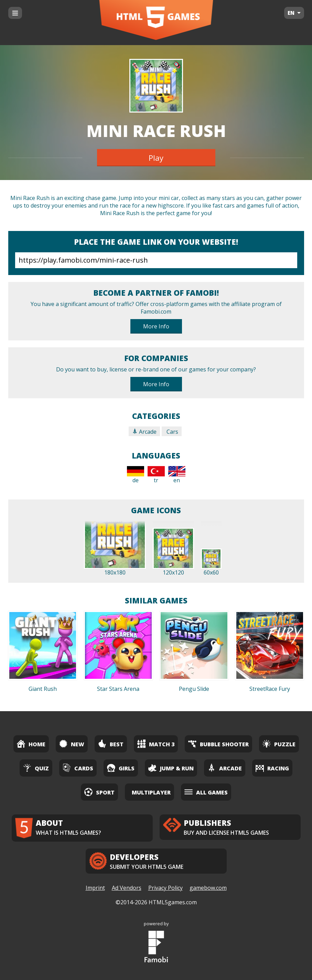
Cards (78, 768)
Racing (272, 768)
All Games (206, 792)
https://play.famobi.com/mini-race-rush (156, 260)
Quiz (36, 768)
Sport (99, 792)
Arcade (144, 432)
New (72, 744)
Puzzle (279, 744)
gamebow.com (208, 888)
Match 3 (156, 744)
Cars (172, 432)
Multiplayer (151, 792)
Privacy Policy (165, 888)
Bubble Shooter (218, 744)
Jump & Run (171, 768)
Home (31, 744)
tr (156, 475)
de (136, 475)
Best (111, 744)
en (177, 475)
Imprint (95, 888)
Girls (121, 768)
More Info (156, 326)
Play (156, 158)
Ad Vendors (127, 888)
